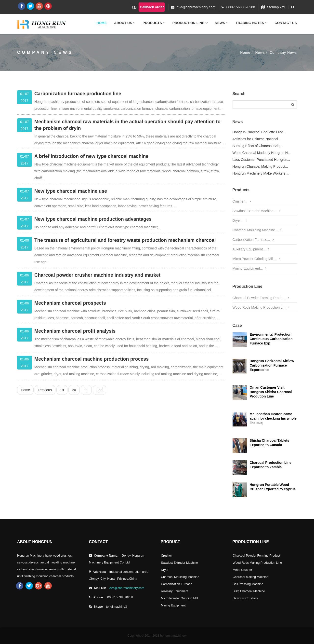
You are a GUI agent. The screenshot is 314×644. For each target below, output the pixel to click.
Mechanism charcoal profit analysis (75, 331)
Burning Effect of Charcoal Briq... (258, 146)
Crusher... (240, 201)
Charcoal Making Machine (251, 577)
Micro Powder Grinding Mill (179, 598)
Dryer (165, 570)
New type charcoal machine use (71, 191)
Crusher (166, 556)
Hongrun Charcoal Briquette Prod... (259, 132)
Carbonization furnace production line (78, 94)
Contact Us (286, 23)
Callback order (152, 7)
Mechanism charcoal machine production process (92, 359)
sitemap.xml (276, 7)
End (99, 390)
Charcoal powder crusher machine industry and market (97, 275)
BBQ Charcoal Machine (249, 591)
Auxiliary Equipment (175, 591)
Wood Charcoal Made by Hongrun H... (262, 153)
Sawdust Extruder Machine (179, 563)
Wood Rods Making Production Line (257, 563)
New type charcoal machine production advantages (93, 219)
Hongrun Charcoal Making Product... (260, 166)
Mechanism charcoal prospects (70, 303)
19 (62, 390)
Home (102, 23)
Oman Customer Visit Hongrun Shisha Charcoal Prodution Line (271, 392)
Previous (45, 390)
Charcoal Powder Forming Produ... (259, 298)
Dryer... (238, 220)
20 (74, 390)
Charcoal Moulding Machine (180, 577)
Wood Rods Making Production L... (259, 307)
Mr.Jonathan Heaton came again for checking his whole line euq (273, 418)
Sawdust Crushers (245, 598)
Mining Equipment (173, 605)
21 (86, 390)
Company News (283, 53)
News (222, 23)
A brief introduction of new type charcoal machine (91, 156)
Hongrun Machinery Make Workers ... (261, 173)
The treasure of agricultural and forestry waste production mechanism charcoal (125, 240)
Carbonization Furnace (177, 584)
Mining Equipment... (248, 268)
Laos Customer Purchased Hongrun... (261, 160)
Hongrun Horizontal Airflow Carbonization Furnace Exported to (272, 365)
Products (154, 23)
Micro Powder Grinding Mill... (255, 259)
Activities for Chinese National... (257, 139)
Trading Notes (251, 23)
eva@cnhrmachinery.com (196, 7)
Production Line (190, 23)
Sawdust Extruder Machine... (255, 211)
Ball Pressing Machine (248, 584)
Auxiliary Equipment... (249, 249)
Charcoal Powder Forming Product (256, 556)
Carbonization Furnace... (251, 240)
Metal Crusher (242, 570)
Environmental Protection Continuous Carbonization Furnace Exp (271, 339)
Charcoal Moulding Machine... (255, 230)
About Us (125, 23)
